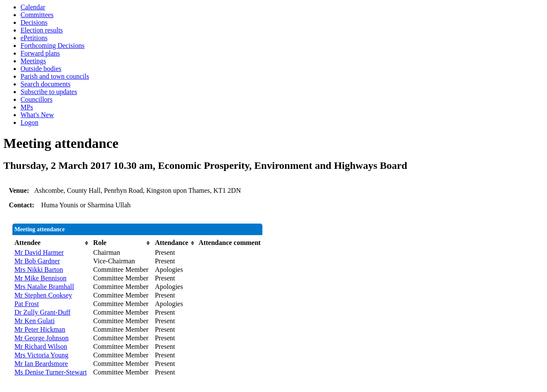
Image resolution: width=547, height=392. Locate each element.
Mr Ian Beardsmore (41, 364)
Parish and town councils (55, 76)
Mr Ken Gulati (35, 321)
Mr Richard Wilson (41, 346)
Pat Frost (27, 304)
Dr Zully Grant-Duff (43, 312)
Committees (37, 15)
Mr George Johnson (42, 338)
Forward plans (40, 53)
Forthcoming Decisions (53, 46)
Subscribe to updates (49, 92)
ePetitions (34, 38)
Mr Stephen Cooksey (43, 295)
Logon (29, 122)
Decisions (34, 22)
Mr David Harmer (39, 252)
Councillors (37, 99)
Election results (42, 30)
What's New (37, 115)
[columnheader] (52, 243)
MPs (27, 107)
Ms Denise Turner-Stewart (51, 372)
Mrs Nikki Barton (39, 270)
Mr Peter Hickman (40, 329)
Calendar (33, 7)
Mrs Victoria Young (41, 355)
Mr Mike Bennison (41, 278)
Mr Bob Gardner (37, 261)
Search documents (46, 84)
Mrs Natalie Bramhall (44, 287)
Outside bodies (41, 69)
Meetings (33, 61)
